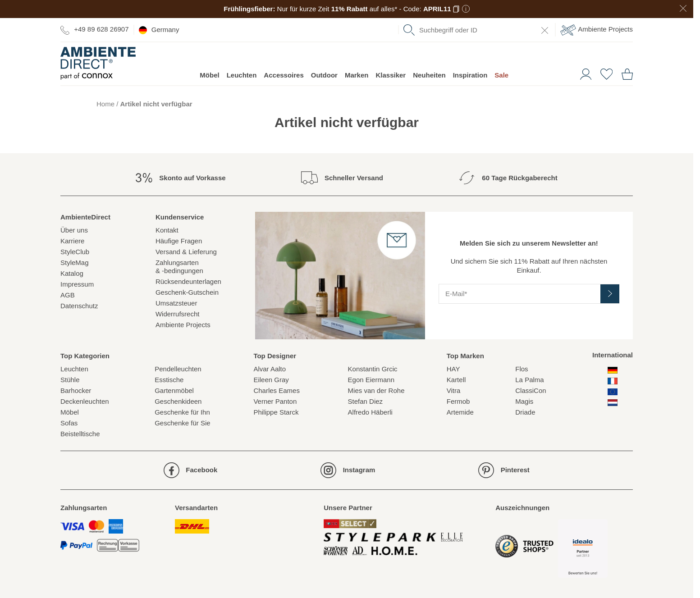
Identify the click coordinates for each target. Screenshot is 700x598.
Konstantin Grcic (373, 369)
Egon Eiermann (371, 380)
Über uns (74, 230)
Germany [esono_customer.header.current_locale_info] (159, 30)
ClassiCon (531, 390)
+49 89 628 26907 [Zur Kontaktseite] (95, 30)
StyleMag (75, 262)
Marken (357, 75)
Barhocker (76, 390)
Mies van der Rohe (376, 390)
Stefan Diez (366, 401)
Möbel (209, 75)
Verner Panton (275, 401)
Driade (525, 412)
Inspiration (470, 75)
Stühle (70, 380)
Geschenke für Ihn (182, 412)
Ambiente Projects (597, 30)
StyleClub (75, 252)
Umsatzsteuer (176, 303)
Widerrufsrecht (178, 314)
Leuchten (242, 75)
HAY (453, 369)
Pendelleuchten (178, 369)
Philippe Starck (276, 412)
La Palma (529, 380)
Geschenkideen (178, 401)
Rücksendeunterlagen (188, 281)
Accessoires (284, 75)
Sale (501, 75)
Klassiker (391, 75)
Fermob (458, 401)
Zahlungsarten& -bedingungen (179, 267)
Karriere (72, 241)
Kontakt (167, 230)
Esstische (169, 380)
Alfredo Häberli (370, 412)
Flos (522, 369)
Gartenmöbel (174, 390)
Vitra (454, 390)
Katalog (72, 273)
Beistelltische (80, 434)
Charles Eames (277, 390)
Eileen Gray (271, 380)
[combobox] (477, 30)
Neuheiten (429, 75)
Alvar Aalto (270, 369)
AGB (68, 295)
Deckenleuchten (85, 401)
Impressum (77, 284)
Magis (524, 401)
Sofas (69, 423)
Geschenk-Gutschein (187, 292)
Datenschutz (79, 306)
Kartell (456, 380)
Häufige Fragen (179, 241)
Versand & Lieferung (186, 252)
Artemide (460, 412)
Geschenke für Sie (182, 423)
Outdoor (324, 75)
